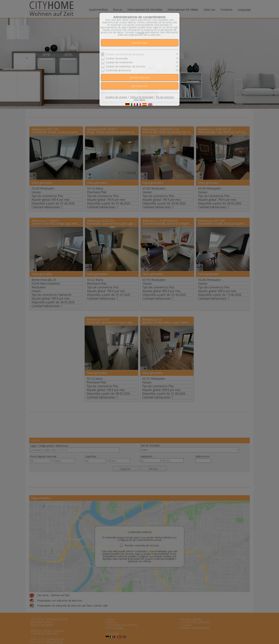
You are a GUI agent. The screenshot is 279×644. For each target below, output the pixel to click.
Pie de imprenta (165, 97)
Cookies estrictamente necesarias (125, 54)
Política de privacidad (142, 97)
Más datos (140, 99)
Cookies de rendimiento (119, 62)
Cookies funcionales (117, 58)
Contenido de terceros (119, 70)
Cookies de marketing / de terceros (126, 66)
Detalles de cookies (116, 97)
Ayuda (141, 32)
